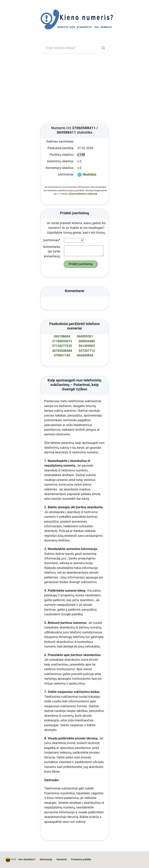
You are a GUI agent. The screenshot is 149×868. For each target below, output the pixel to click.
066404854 (85, 355)
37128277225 (62, 346)
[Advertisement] (74, 89)
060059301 (85, 336)
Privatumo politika (81, 859)
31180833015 (62, 341)
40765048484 (62, 351)
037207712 (87, 351)
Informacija (46, 859)
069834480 (87, 341)
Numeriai (62, 859)
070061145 (62, 355)
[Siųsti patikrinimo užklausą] (83, 194)
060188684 (62, 336)
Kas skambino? (27, 859)
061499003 (87, 346)
